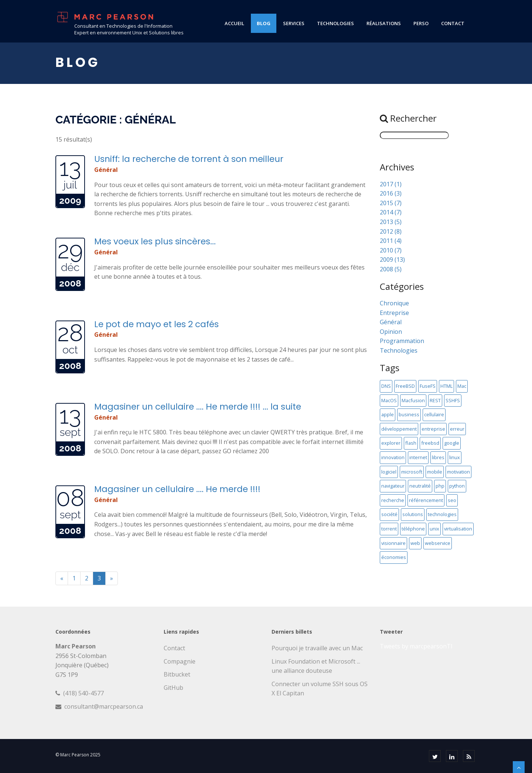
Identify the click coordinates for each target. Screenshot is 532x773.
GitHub (173, 688)
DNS (386, 386)
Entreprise (394, 313)
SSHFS (453, 400)
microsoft (412, 472)
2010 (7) (391, 250)
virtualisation (458, 529)
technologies (335, 23)
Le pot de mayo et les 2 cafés (156, 324)
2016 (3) (391, 193)
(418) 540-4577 (83, 693)
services (294, 23)
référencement (426, 500)
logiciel (389, 472)
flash (411, 443)
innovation (393, 457)
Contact (174, 648)
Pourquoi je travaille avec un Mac (317, 648)
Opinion (391, 332)
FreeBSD (405, 386)
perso (421, 23)
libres (438, 457)
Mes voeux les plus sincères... (155, 241)
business (409, 414)
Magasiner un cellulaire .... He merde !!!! (177, 489)
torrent (389, 529)
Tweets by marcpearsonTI (416, 646)
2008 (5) (391, 269)
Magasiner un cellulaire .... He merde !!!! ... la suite (198, 406)
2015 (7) (391, 203)
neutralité (420, 486)
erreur (457, 429)
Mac (462, 386)
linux (455, 457)
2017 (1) (391, 184)
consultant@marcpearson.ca (104, 706)
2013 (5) (391, 222)
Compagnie (180, 661)
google (452, 443)
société (389, 514)
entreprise (433, 429)
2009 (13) (392, 260)
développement (399, 429)
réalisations (384, 23)
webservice (438, 543)
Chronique (394, 303)
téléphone (413, 529)
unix (434, 529)
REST (435, 400)
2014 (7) (391, 212)
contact (453, 23)
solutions (413, 514)
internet (418, 457)
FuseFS (428, 386)
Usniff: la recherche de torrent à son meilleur (189, 159)
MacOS (389, 400)
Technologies (399, 350)
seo (452, 500)
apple (388, 414)
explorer (391, 443)
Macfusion (413, 400)
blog (264, 23)
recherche (393, 500)
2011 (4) (391, 241)
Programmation (402, 341)
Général (106, 170)
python (457, 486)
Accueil (234, 23)
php (440, 486)
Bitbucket (177, 674)
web (415, 543)
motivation (458, 472)
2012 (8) (391, 231)
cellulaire (434, 414)
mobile (435, 472)
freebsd (430, 443)
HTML (446, 386)
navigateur (393, 486)
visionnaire (393, 543)
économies (394, 557)
